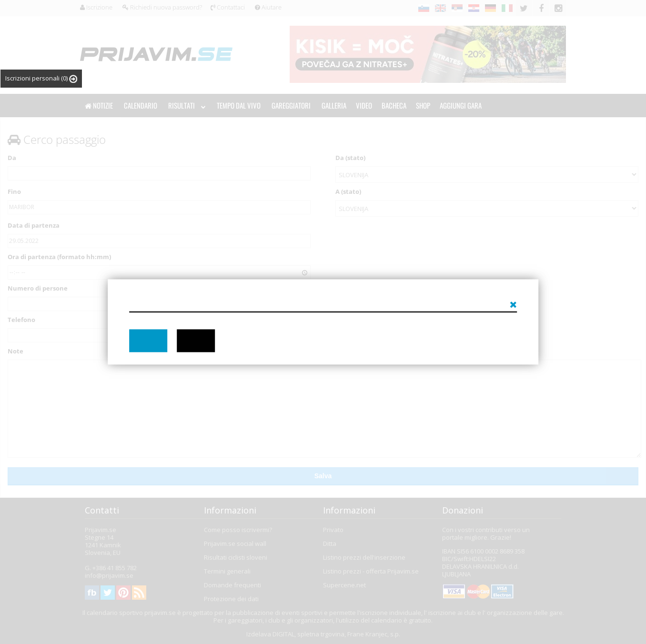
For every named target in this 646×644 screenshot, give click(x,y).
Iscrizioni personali (41, 78)
